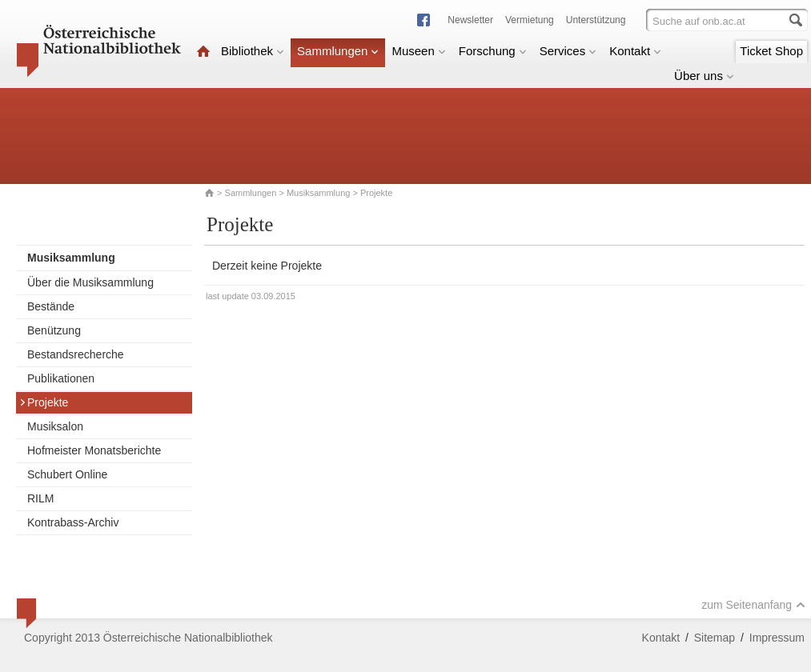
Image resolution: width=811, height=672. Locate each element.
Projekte (44, 402)
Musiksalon (55, 426)
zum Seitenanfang (753, 605)
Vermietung (530, 20)
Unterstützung (596, 20)
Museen (418, 51)
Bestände (51, 306)
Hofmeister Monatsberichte (94, 450)
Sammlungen (338, 51)
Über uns (704, 76)
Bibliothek (253, 51)
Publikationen (61, 378)
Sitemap (715, 638)
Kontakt (635, 51)
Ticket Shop (771, 51)
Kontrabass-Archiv (73, 522)
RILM (40, 498)
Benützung (54, 330)
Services (568, 51)
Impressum (777, 638)
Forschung (493, 51)
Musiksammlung (318, 193)
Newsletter (470, 20)
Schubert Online (67, 474)
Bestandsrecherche (76, 354)
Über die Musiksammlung (90, 282)
